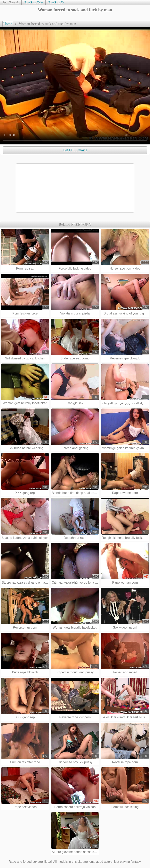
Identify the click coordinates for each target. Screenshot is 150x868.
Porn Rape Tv (56, 2)
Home (8, 24)
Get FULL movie (75, 150)
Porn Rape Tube (33, 2)
